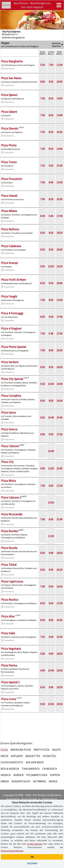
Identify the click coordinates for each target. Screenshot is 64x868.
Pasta (4, 756)
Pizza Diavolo (10, 128)
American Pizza (21, 750)
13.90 (59, 182)
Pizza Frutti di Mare (13, 280)
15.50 (59, 637)
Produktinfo (8, 69)
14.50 (59, 98)
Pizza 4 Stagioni (11, 328)
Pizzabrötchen (37, 775)
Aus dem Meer (35, 762)
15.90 (59, 166)
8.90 (51, 182)
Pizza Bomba (9, 531)
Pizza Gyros (8, 412)
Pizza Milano (9, 211)
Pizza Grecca (9, 429)
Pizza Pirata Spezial (13, 347)
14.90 (59, 149)
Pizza (4, 750)
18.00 (59, 654)
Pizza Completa (11, 396)
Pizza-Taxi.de (29, 799)
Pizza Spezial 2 (10, 682)
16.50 (59, 586)
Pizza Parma (9, 665)
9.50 (51, 82)
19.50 (59, 266)
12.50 (51, 468)
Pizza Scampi (9, 263)
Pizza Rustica (10, 600)
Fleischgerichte (12, 762)
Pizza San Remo (11, 78)
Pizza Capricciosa (12, 581)
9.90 (43, 468)
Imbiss (5, 781)
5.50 (43, 65)
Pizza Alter (8, 616)
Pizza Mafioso (10, 229)
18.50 (59, 233)
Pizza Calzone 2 (11, 497)
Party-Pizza (41, 750)
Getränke (40, 781)
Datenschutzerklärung (12, 851)
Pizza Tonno (9, 162)
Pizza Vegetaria (11, 649)
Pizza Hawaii (9, 196)
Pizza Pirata (9, 145)
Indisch (6, 775)
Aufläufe (17, 756)
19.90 (59, 384)
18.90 (59, 82)
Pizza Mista (8, 481)
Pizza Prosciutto (12, 179)
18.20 (59, 570)
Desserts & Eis (21, 781)
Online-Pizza (49, 799)
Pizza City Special (12, 379)
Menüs (53, 781)
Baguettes (33, 756)
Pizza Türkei (9, 565)
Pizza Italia (8, 633)
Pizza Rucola (9, 548)
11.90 (51, 536)
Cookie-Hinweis (35, 844)
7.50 (43, 132)
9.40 (51, 216)
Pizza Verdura (10, 362)
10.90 (51, 417)
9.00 (51, 434)
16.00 (59, 132)
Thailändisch (31, 769)
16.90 (59, 199)
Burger (19, 775)
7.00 (51, 65)
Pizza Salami (9, 112)
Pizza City (7, 462)
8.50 (51, 98)
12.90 (59, 65)
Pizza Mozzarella (12, 514)
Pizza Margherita (12, 61)
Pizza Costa (9, 699)
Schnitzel (50, 756)
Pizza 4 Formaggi (12, 313)
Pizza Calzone (10, 446)
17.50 (59, 486)
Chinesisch (50, 769)
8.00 (43, 82)
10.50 (51, 266)
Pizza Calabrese (11, 246)
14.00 (59, 115)
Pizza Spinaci (9, 95)
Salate (56, 750)
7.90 (43, 199)
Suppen (55, 775)
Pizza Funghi (9, 296)
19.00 (59, 401)
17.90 (59, 216)
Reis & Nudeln (10, 769)
